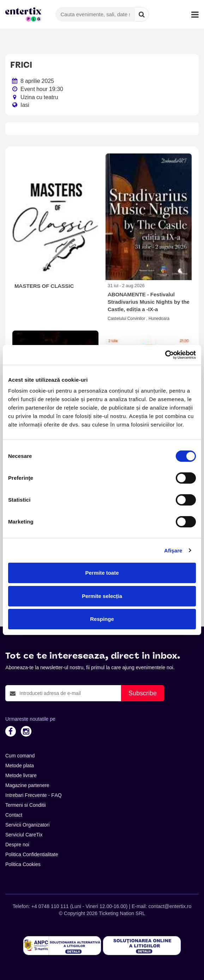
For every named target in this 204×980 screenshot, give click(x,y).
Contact (14, 815)
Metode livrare (21, 775)
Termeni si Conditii (26, 805)
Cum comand (20, 756)
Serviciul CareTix (24, 835)
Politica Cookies (23, 864)
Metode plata (20, 766)
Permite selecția (102, 596)
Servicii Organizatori (27, 825)
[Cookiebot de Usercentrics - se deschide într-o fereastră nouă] (165, 355)
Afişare (173, 551)
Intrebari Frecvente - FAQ (34, 795)
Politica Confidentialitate (32, 854)
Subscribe (143, 693)
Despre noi (17, 845)
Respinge (102, 619)
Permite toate (102, 573)
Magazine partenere (27, 785)
